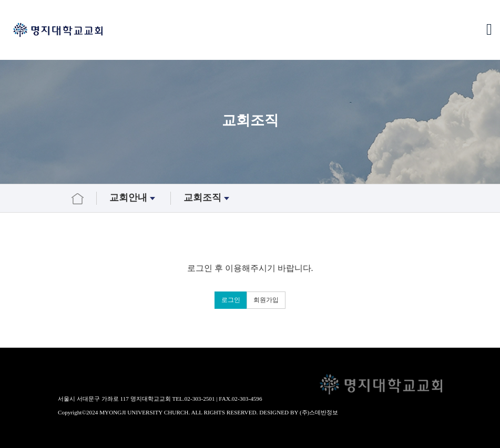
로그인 (231, 300)
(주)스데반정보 (319, 412)
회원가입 (266, 300)
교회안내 (134, 198)
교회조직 (208, 198)
